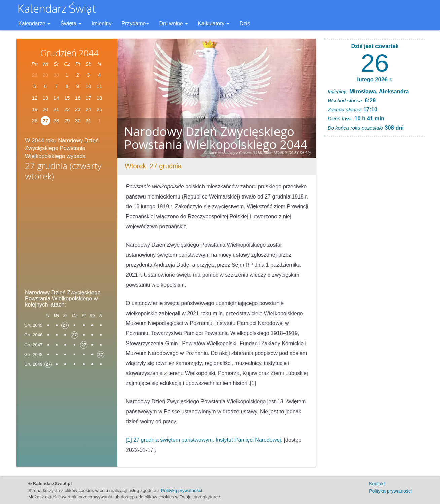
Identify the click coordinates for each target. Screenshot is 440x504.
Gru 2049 (33, 364)
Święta (71, 23)
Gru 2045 (33, 325)
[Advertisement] (67, 237)
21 (56, 109)
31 (89, 121)
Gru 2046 (33, 335)
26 (35, 121)
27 (46, 121)
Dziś (245, 23)
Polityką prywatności (182, 490)
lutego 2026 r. (375, 79)
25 (99, 109)
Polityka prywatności (390, 491)
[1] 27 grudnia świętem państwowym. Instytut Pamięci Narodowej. (204, 440)
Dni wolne (173, 23)
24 (89, 109)
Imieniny (102, 23)
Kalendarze (34, 23)
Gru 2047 (33, 345)
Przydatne (135, 23)
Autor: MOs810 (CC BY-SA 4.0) (288, 153)
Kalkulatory (214, 23)
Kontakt (377, 484)
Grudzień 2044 (69, 53)
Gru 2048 (33, 354)
